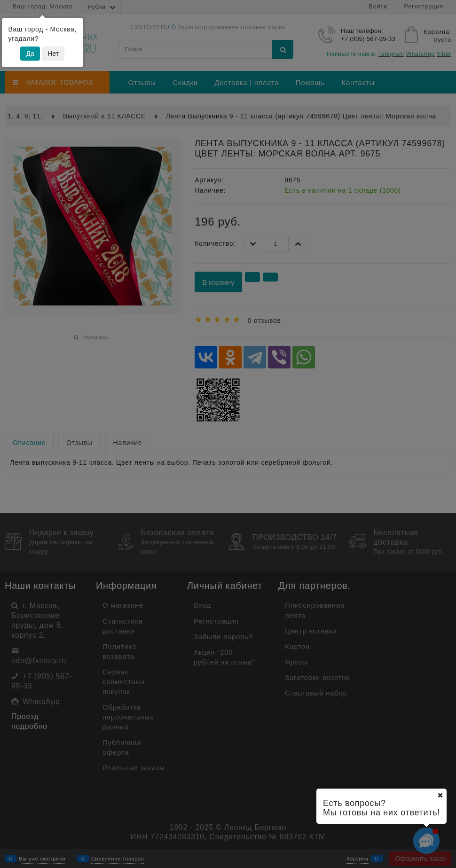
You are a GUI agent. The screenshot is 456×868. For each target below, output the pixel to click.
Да (30, 54)
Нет (53, 54)
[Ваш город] (440, 795)
